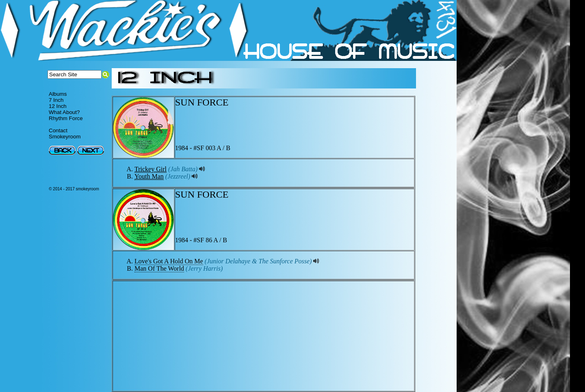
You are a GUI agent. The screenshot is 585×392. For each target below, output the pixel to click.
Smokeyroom (65, 137)
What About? (64, 112)
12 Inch (58, 106)
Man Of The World (159, 268)
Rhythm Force (66, 118)
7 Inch (56, 100)
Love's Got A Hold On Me (169, 261)
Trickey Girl (151, 169)
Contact (58, 130)
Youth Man (149, 176)
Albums (58, 94)
